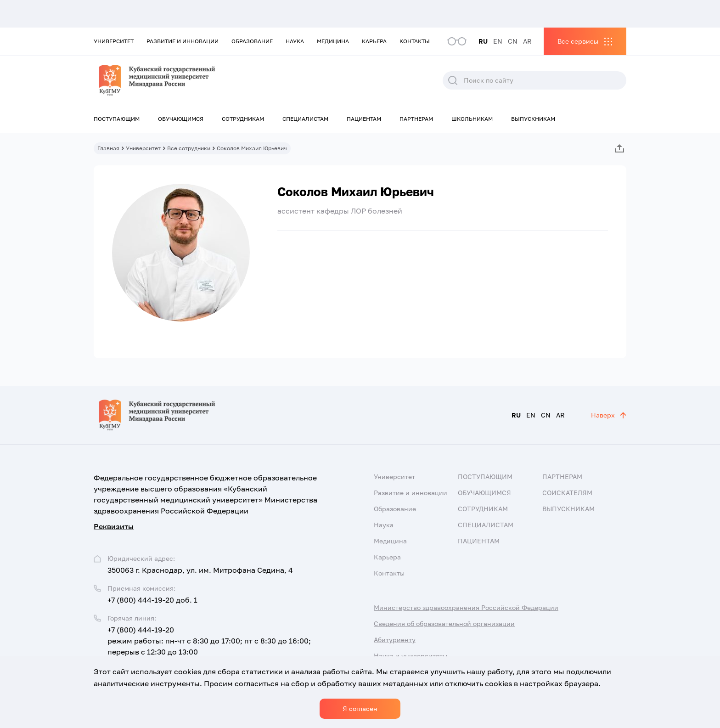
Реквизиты (114, 526)
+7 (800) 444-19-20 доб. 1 (152, 600)
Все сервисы (578, 41)
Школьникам (472, 119)
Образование (252, 41)
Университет (114, 41)
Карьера (374, 41)
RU (483, 41)
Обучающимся (181, 119)
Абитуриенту (395, 640)
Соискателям (567, 493)
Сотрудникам (243, 119)
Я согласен (360, 708)
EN (498, 41)
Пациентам (364, 119)
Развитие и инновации (183, 41)
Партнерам (416, 119)
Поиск (453, 80)
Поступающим (117, 119)
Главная (108, 148)
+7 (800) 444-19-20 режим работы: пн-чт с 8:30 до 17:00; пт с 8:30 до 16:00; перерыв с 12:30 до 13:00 (209, 641)
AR (527, 41)
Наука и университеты (411, 656)
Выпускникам (533, 119)
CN (513, 41)
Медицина (333, 41)
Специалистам (305, 119)
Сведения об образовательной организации (444, 624)
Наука (295, 41)
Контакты (415, 41)
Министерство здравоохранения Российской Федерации (466, 607)
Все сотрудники (189, 148)
